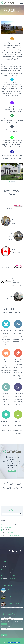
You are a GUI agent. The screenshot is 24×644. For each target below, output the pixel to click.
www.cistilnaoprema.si (14, 535)
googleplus (17, 551)
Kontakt (16, 546)
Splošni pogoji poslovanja (9, 540)
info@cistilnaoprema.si (11, 532)
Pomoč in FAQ (6, 543)
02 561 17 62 (9, 527)
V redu (10, 643)
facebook (9, 551)
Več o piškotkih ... (16, 643)
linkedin (13, 551)
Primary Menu (21, 3)
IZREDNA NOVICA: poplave (13, 603)
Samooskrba (10, 596)
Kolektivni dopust (11, 589)
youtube (20, 551)
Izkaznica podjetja (7, 546)
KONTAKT (12, 471)
